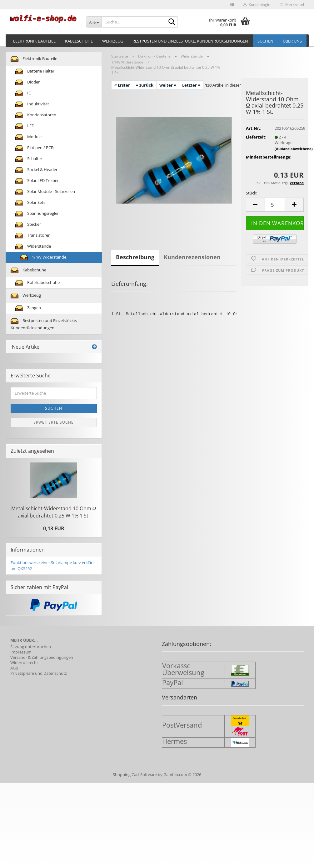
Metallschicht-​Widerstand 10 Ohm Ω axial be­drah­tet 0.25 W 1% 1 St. (54, 512)
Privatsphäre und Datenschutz (39, 673)
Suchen (265, 41)
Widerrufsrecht (24, 663)
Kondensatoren (36, 115)
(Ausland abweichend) (294, 149)
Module (28, 137)
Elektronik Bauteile (34, 41)
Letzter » (191, 85)
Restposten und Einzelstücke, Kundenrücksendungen (190, 41)
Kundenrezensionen (192, 257)
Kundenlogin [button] (257, 5)
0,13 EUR (54, 528)
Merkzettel (292, 5)
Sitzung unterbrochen (31, 647)
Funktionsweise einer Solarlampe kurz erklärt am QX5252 (52, 565)
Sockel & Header (36, 170)
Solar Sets (30, 203)
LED (25, 126)
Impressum (21, 652)
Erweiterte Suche (54, 422)
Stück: (252, 193)
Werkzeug (113, 41)
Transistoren (33, 236)
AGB (14, 668)
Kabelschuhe (79, 41)
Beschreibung (135, 257)
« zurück (145, 85)
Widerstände (33, 247)
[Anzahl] (275, 205)
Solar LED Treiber (37, 181)
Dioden (28, 82)
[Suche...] (94, 22)
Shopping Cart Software (135, 775)
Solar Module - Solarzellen (45, 192)
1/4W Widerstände (43, 257)
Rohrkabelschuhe (37, 283)
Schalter (29, 159)
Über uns (292, 41)
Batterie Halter (35, 71)
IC (23, 93)
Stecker (28, 225)
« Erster (122, 85)
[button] (232, 5)
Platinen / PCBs (35, 148)
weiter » (168, 85)
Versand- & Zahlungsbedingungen (42, 657)
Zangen (28, 308)
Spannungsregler (37, 214)
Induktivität (32, 104)
